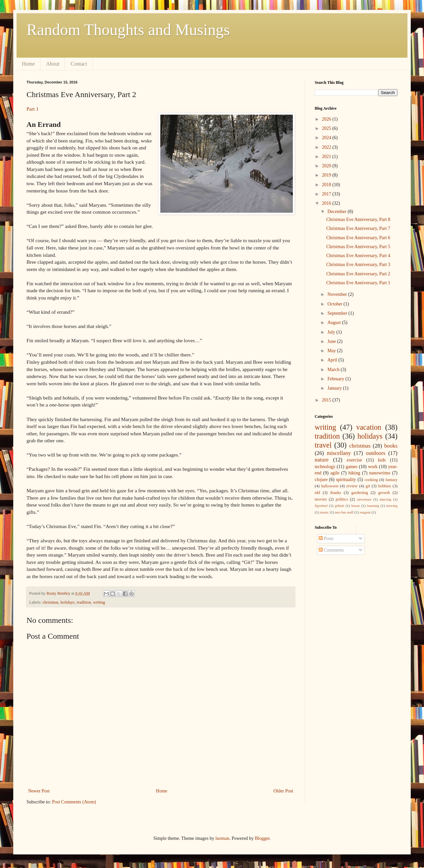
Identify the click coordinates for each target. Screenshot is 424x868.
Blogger (262, 838)
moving (392, 506)
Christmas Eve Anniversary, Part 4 (358, 256)
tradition (84, 602)
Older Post (284, 791)
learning (373, 506)
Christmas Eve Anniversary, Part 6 (358, 238)
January (335, 388)
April (333, 360)
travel (323, 445)
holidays (68, 602)
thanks (336, 493)
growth (384, 493)
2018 (327, 185)
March (334, 370)
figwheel (321, 506)
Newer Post (39, 791)
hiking (354, 473)
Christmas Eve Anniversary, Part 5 (358, 247)
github (339, 506)
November (338, 294)
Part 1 (32, 109)
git (368, 486)
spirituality (346, 480)
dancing (385, 499)
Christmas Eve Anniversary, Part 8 (358, 219)
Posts (326, 539)
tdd (317, 493)
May (332, 351)
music (324, 512)
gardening (359, 493)
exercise (354, 460)
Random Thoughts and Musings (128, 30)
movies (321, 499)
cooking (371, 480)
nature (322, 460)
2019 (327, 175)
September (338, 313)
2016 (327, 203)
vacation (369, 427)
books (391, 446)
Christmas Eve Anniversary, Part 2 (358, 274)
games (351, 467)
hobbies (384, 486)
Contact (79, 64)
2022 (327, 147)
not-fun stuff (344, 512)
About (53, 64)
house (355, 506)
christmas (50, 602)
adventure (364, 499)
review (352, 486)
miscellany (339, 453)
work (373, 467)
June (332, 341)
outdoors (376, 453)
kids (382, 460)
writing (99, 602)
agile (335, 473)
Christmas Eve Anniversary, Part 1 (358, 283)
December (337, 212)
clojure (321, 480)
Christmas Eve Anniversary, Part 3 (358, 265)
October (335, 304)
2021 (327, 157)
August (335, 323)
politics (342, 499)
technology (325, 467)
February (336, 379)
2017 (327, 194)
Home (28, 64)
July (332, 332)
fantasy (392, 480)
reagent (365, 512)
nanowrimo (380, 473)
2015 (327, 400)
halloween (330, 486)
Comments (331, 550)
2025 (327, 128)
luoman (222, 838)
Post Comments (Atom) (74, 802)
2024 (327, 138)
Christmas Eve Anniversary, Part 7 (358, 228)
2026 (327, 119)
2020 (327, 166)
